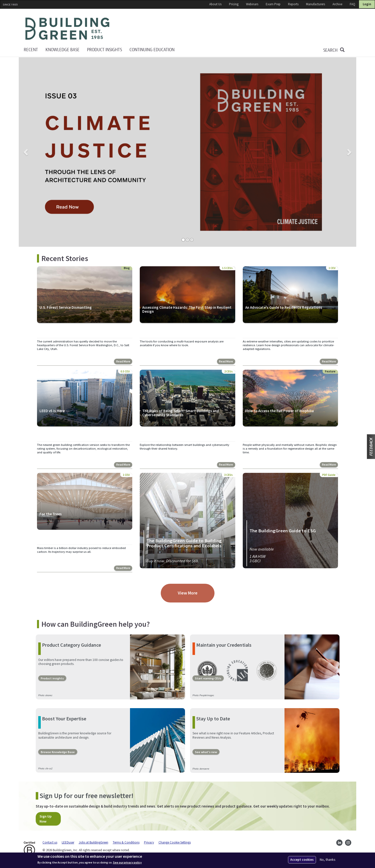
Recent (31, 50)
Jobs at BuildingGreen (93, 842)
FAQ (352, 4)
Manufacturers (315, 4)
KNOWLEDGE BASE (62, 50)
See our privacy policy (127, 863)
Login (367, 4)
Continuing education (152, 50)
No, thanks (328, 860)
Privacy (149, 842)
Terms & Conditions (126, 842)
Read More (123, 361)
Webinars (252, 4)
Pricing (234, 4)
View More (188, 593)
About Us (215, 4)
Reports (293, 4)
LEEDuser (68, 842)
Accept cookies (302, 860)
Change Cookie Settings (175, 842)
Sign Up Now (45, 818)
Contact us (50, 842)
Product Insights (104, 50)
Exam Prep (273, 4)
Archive (337, 4)
